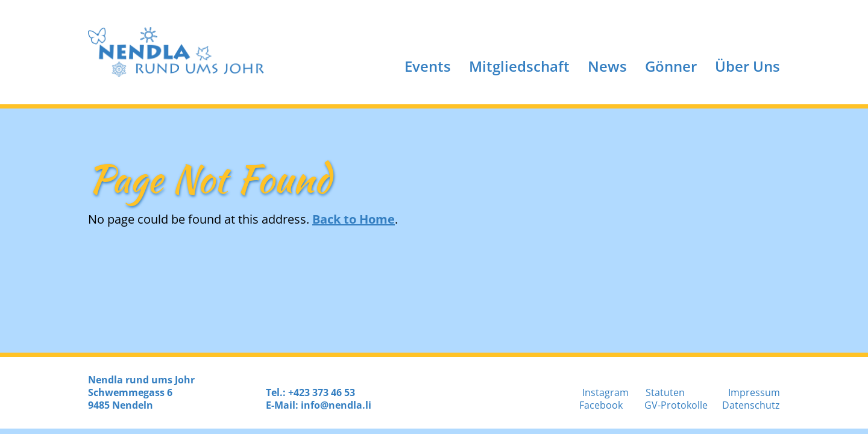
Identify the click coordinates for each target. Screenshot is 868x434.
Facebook (601, 405)
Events (428, 66)
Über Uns (747, 66)
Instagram (605, 392)
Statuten (665, 392)
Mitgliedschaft (519, 66)
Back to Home (354, 219)
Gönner (671, 66)
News (607, 66)
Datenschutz (751, 405)
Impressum (754, 392)
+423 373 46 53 (322, 392)
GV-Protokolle (676, 405)
